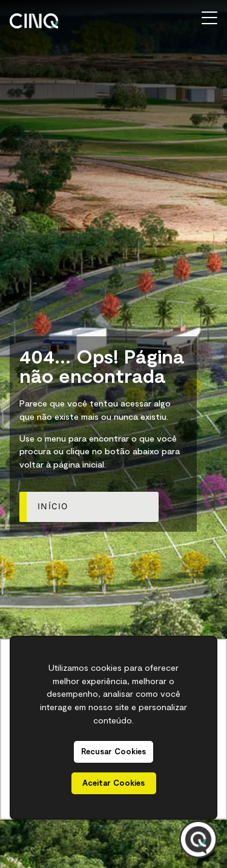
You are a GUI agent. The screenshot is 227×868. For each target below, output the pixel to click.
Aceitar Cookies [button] (113, 783)
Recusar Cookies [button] (113, 751)
